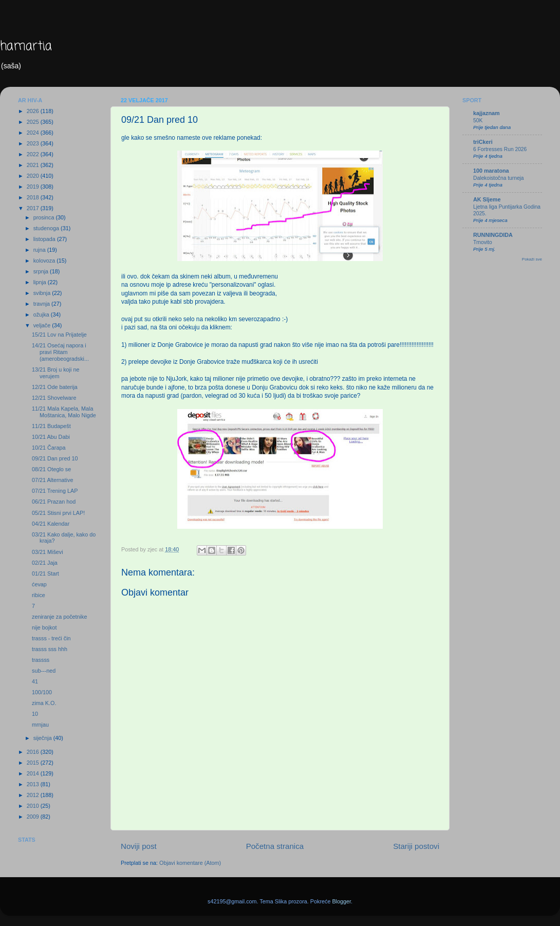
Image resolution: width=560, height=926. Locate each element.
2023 (34, 143)
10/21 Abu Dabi (51, 437)
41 (35, 681)
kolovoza (45, 261)
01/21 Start (45, 573)
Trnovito (483, 242)
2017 (34, 208)
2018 (34, 197)
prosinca (45, 217)
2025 (34, 122)
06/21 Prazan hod (54, 502)
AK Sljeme (487, 199)
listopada (45, 239)
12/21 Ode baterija (55, 387)
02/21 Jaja (45, 563)
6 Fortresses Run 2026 (500, 149)
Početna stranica (275, 846)
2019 (34, 187)
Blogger (341, 901)
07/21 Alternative (52, 480)
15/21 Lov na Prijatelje (59, 335)
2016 (34, 752)
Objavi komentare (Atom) (190, 863)
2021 (34, 165)
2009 (34, 817)
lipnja (41, 282)
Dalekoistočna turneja (499, 178)
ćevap (39, 584)
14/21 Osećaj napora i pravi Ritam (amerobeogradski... (60, 352)
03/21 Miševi (48, 552)
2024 (34, 133)
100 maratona (491, 171)
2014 (34, 773)
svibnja (43, 293)
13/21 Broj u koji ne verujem (55, 373)
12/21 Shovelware (54, 398)
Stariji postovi (416, 846)
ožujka (42, 314)
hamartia (26, 47)
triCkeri (483, 142)
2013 (34, 784)
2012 (34, 795)
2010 (34, 806)
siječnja (43, 738)
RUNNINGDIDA (493, 235)
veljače (43, 325)
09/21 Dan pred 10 (55, 458)
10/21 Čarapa (49, 448)
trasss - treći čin (51, 638)
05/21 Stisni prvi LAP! (58, 513)
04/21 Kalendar (51, 524)
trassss (41, 660)
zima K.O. (44, 703)
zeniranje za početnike (59, 617)
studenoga (47, 228)
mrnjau (40, 725)
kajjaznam (487, 113)
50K (478, 121)
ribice (39, 595)
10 (35, 714)
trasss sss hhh (50, 649)
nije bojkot (44, 627)
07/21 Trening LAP (55, 491)
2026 (34, 111)
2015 (34, 763)
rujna (40, 250)
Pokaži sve (532, 259)
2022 (34, 154)
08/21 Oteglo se (51, 469)
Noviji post (139, 846)
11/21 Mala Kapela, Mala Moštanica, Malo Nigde (64, 412)
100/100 (42, 692)
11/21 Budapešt (51, 426)
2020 (34, 176)
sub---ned (44, 671)
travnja (42, 304)
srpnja (42, 271)
